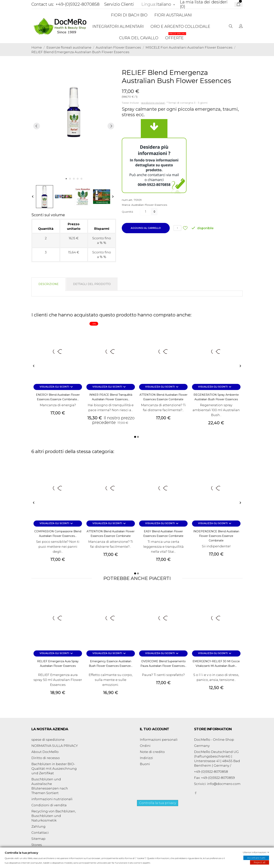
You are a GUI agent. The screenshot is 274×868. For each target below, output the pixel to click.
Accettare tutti (256, 858)
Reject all (260, 862)
